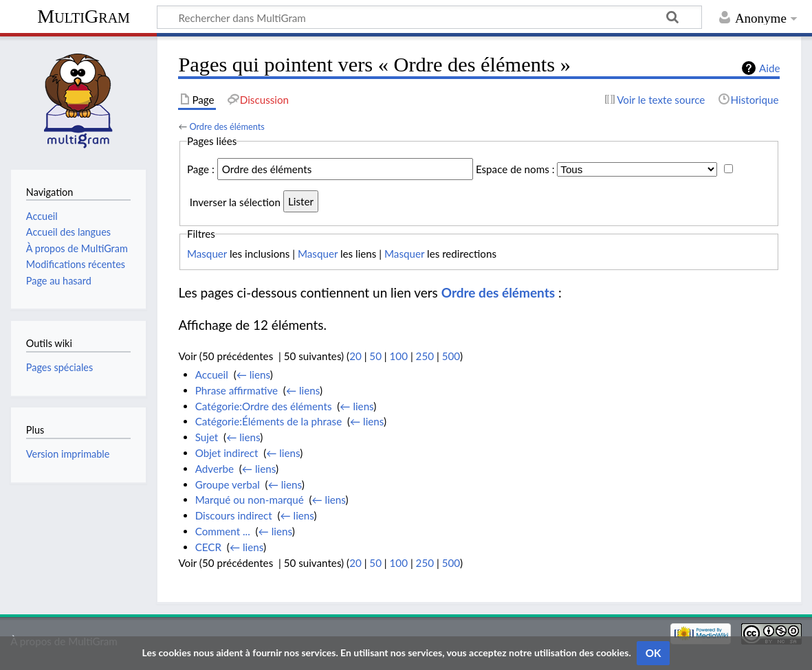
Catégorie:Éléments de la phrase (268, 421)
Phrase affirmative (237, 390)
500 (451, 356)
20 (355, 356)
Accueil (212, 375)
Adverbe (215, 469)
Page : (201, 169)
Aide (769, 68)
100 (399, 356)
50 (375, 356)
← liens (253, 375)
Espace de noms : (515, 169)
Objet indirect (227, 453)
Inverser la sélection (235, 201)
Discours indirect (234, 515)
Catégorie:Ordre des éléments (264, 406)
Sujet (207, 437)
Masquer (207, 254)
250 (425, 356)
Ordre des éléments (227, 126)
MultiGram (84, 16)
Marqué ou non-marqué (250, 500)
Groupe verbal (228, 484)
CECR (208, 547)
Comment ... (223, 531)
